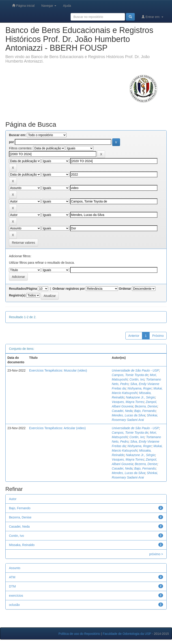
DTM (12, 586)
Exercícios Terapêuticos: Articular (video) (57, 428)
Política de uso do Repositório (79, 634)
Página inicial (23, 5)
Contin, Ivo (137, 379)
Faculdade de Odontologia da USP (127, 634)
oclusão (14, 605)
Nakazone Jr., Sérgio (140, 397)
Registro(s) (17, 295)
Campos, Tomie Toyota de (130, 375)
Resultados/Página (23, 289)
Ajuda (67, 6)
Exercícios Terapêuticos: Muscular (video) (58, 370)
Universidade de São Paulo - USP (135, 370)
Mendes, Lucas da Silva (128, 415)
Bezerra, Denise (146, 406)
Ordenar (125, 289)
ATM (12, 577)
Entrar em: (152, 17)
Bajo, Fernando (145, 411)
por (12, 142)
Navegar (49, 6)
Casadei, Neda (122, 411)
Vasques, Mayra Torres (128, 402)
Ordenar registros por (69, 289)
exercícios (16, 596)
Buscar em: (17, 135)
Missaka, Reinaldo (22, 545)
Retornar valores (24, 243)
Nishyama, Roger (140, 388)
